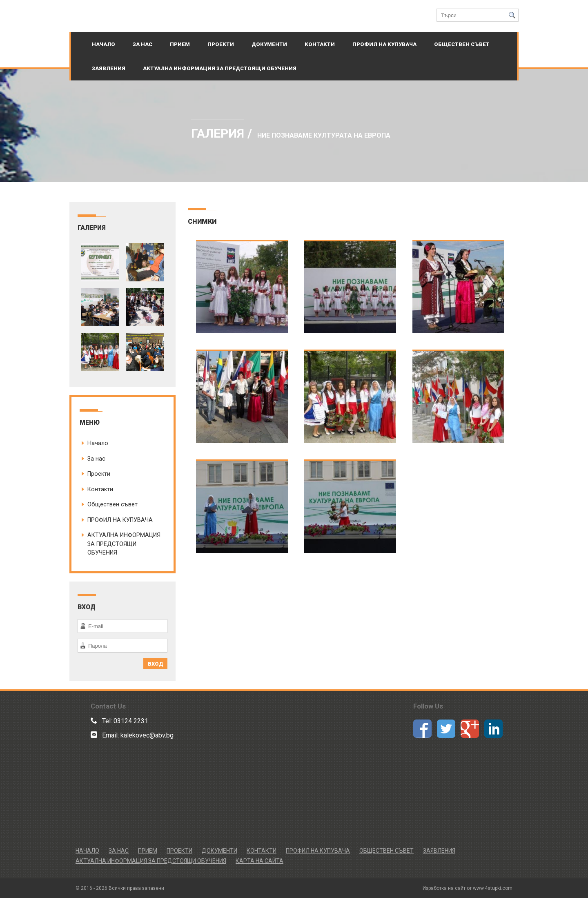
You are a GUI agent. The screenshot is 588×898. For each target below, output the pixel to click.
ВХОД (156, 664)
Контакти (320, 44)
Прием (180, 44)
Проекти (221, 44)
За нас (143, 44)
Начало (104, 44)
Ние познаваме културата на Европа (324, 135)
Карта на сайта (259, 861)
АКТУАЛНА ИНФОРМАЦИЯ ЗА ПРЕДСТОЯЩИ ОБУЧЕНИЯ (220, 68)
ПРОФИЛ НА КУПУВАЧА (384, 44)
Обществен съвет (462, 44)
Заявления (109, 68)
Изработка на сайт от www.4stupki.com (468, 888)
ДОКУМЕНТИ (269, 44)
